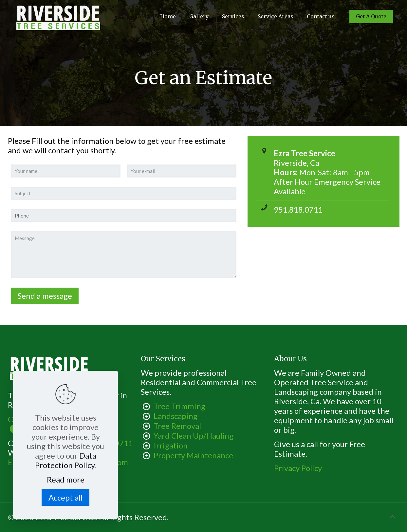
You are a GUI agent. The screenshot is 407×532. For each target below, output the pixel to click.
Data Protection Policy (66, 460)
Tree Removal (177, 426)
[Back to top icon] (393, 516)
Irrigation (171, 445)
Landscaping (176, 416)
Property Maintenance (193, 455)
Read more (66, 479)
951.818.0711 (298, 209)
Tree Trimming (179, 406)
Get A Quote (371, 16)
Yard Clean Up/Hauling (194, 436)
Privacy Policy (298, 468)
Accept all (65, 497)
